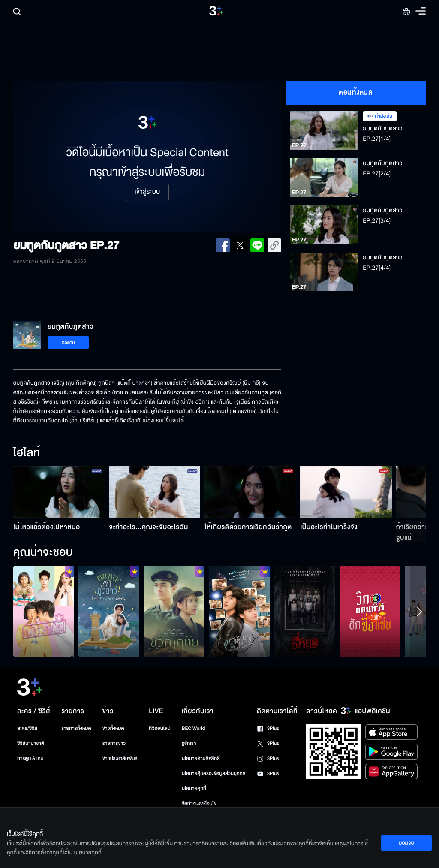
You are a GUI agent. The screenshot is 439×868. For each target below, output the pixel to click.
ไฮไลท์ (27, 453)
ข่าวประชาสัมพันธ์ (120, 758)
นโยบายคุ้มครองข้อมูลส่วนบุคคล (214, 773)
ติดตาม (68, 342)
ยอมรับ (406, 843)
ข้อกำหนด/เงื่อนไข (199, 803)
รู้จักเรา (189, 743)
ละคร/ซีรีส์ (27, 728)
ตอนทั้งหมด (356, 93)
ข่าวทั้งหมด (113, 728)
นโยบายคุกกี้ (194, 788)
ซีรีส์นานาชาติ (31, 743)
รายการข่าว (114, 743)
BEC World (193, 728)
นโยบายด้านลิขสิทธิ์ (201, 758)
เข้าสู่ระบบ (147, 192)
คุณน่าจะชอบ (43, 553)
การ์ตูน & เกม (30, 758)
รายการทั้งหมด (76, 728)
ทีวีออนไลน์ (159, 728)
